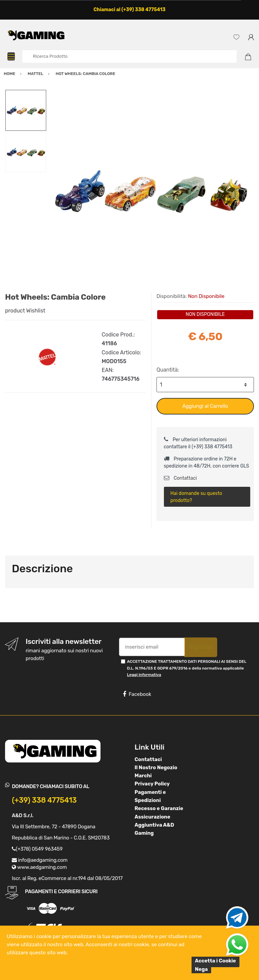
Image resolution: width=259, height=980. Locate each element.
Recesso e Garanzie (159, 808)
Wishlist (36, 311)
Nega (201, 969)
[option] (150, 191)
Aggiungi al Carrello (205, 406)
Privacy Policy (152, 784)
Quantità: (168, 370)
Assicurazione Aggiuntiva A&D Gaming (154, 825)
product (15, 311)
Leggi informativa (144, 675)
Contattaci (180, 478)
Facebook (137, 694)
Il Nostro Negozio (156, 768)
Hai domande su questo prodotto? (196, 497)
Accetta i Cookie (215, 961)
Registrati (201, 647)
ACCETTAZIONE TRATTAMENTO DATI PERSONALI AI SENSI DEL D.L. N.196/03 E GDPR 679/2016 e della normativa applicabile (186, 668)
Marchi (143, 776)
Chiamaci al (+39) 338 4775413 (129, 10)
